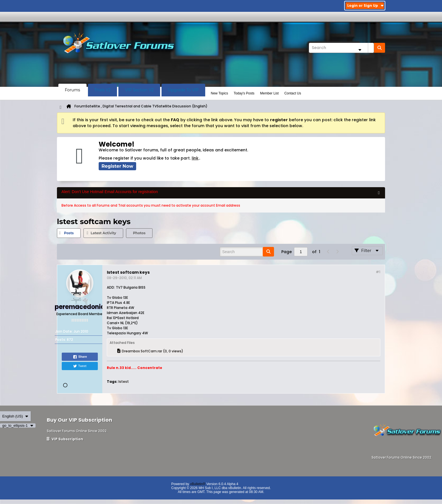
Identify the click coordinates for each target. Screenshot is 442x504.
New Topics (219, 93)
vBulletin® (198, 484)
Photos (139, 233)
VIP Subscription (65, 439)
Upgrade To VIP (183, 90)
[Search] (341, 48)
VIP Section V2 (139, 90)
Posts (69, 233)
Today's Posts (244, 93)
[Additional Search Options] (360, 50)
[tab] (69, 233)
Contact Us (293, 93)
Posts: (61, 340)
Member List (269, 93)
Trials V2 (102, 90)
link (195, 158)
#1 (378, 272)
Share (80, 357)
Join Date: (64, 331)
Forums (72, 90)
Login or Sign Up (365, 5)
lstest (124, 382)
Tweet (80, 366)
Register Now (117, 166)
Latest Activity (103, 233)
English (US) (15, 416)
